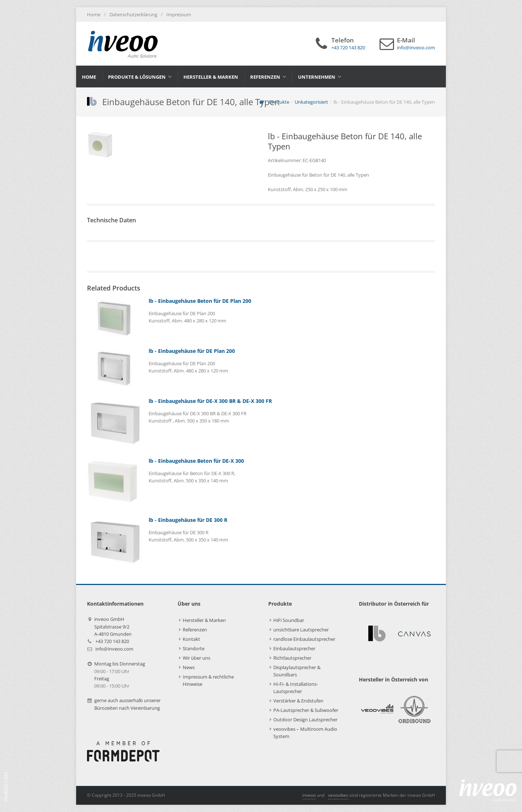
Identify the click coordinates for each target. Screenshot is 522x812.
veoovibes (338, 795)
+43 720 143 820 (112, 641)
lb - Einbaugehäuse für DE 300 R (188, 520)
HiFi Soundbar (289, 620)
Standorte (194, 648)
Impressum (179, 15)
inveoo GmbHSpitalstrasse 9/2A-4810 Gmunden (113, 626)
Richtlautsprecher (292, 658)
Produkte (279, 102)
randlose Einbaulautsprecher (304, 639)
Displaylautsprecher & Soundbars (297, 671)
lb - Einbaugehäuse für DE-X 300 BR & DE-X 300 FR (210, 401)
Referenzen (195, 630)
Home (94, 15)
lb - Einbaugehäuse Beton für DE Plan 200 (200, 301)
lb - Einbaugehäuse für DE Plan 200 (192, 351)
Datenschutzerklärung (133, 15)
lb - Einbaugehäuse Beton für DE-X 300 (196, 461)
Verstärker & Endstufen (298, 701)
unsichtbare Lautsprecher (301, 630)
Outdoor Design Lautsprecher (305, 720)
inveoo (309, 795)
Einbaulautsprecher (294, 648)
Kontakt (191, 639)
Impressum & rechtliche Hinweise (208, 680)
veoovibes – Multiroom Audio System (305, 733)
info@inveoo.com (114, 649)
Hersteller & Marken (204, 620)
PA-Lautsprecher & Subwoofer (306, 710)
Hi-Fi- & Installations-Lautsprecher (296, 688)
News (189, 667)
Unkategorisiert (311, 102)
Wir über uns (196, 658)
